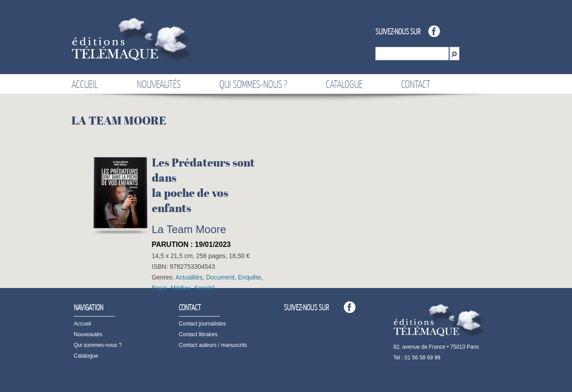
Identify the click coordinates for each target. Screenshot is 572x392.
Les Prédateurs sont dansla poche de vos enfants (203, 185)
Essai (160, 288)
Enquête (250, 277)
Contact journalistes (202, 324)
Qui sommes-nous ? (253, 84)
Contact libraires (198, 334)
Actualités (189, 277)
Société (204, 288)
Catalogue (344, 84)
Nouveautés (159, 84)
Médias (181, 288)
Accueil (85, 84)
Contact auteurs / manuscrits (213, 345)
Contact (416, 84)
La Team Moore (189, 229)
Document (220, 277)
